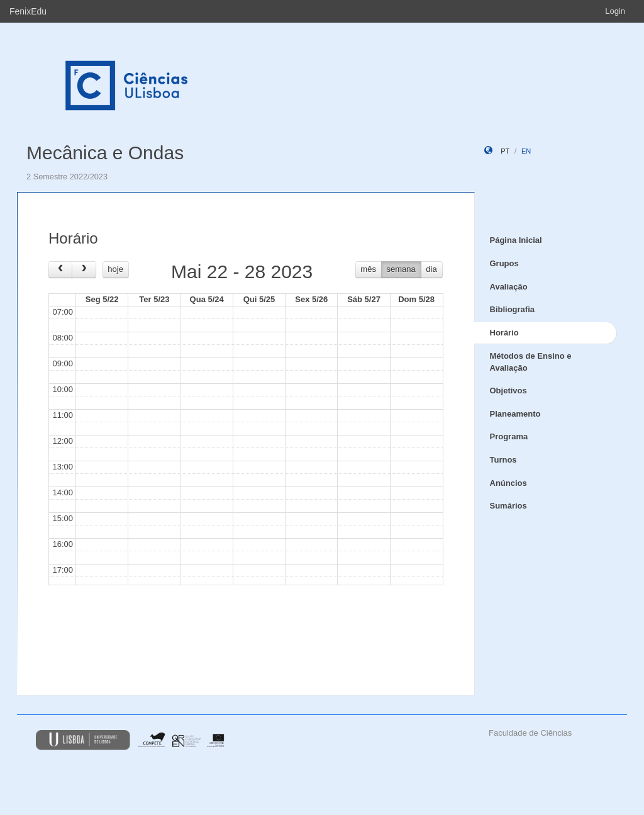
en (526, 151)
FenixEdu (28, 11)
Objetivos (508, 391)
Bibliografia (513, 309)
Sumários (508, 506)
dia (431, 269)
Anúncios (508, 483)
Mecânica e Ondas (105, 153)
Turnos (503, 460)
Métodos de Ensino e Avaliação (531, 362)
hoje (115, 269)
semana (401, 269)
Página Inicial (516, 240)
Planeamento (515, 414)
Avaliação (509, 287)
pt (505, 151)
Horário (504, 333)
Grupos (504, 263)
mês (368, 269)
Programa (509, 436)
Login (615, 11)
